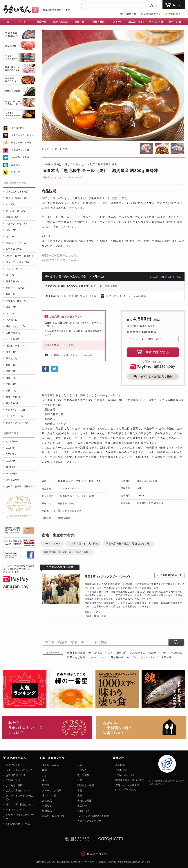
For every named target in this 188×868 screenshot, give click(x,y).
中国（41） (12, 384)
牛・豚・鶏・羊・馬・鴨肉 (83, 544)
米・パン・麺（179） (17, 211)
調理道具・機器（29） (17, 301)
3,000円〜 (11, 448)
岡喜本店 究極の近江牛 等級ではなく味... (129, 544)
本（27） (11, 314)
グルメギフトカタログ (145, 657)
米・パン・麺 (156, 22)
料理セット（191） (16, 288)
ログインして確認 (72, 511)
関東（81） (12, 352)
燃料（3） (11, 294)
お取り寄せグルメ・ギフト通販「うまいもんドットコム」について (47, 727)
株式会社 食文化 (97, 854)
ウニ (105, 657)
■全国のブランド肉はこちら (59, 260)
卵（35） (11, 237)
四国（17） (12, 391)
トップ (45, 149)
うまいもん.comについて (19, 770)
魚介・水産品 (60, 22)
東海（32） (12, 365)
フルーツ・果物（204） (18, 224)
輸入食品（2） (13, 403)
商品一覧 (41, 22)
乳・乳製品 (83, 775)
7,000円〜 (11, 461)
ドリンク (82, 770)
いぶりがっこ (138, 653)
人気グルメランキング (22, 135)
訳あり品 (16, 172)
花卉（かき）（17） (16, 326)
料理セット (48, 806)
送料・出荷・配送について (20, 804)
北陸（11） (12, 378)
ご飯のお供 (83, 811)
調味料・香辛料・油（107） (20, 256)
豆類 (80, 780)
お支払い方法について (18, 791)
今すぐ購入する (153, 352)
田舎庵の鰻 (117, 657)
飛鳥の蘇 (122, 653)
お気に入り (130, 14)
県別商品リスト (14, 480)
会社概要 (120, 765)
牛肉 (65, 149)
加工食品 (47, 801)
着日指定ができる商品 (17, 192)
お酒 (80, 765)
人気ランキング (158, 653)
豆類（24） (12, 230)
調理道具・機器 (86, 785)
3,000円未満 (12, 442)
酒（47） (11, 275)
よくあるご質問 (14, 785)
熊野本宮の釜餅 (76, 653)
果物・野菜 (98, 22)
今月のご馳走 (18, 128)
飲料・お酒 (175, 22)
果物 (45, 780)
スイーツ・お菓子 (52, 791)
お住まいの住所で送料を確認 (166, 277)
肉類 (45, 770)
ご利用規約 (121, 770)
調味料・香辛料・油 (53, 816)
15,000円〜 (12, 474)
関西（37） (12, 371)
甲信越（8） (12, 358)
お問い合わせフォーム (18, 824)
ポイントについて (15, 810)
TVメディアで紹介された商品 (93, 816)
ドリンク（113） (15, 269)
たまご (46, 775)
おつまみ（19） (14, 339)
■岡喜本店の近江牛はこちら (59, 255)
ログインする (13, 765)
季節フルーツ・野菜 (21, 143)
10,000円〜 (12, 467)
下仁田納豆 (176, 653)
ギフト (22, 22)
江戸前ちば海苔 (76, 657)
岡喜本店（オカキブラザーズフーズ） (63, 177)
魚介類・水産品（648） (18, 198)
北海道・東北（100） (17, 346)
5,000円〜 (11, 454)
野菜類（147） (13, 217)
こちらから (86, 355)
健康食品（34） (14, 281)
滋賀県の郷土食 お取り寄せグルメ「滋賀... (67, 552)
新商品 (98, 653)
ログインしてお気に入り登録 (153, 376)
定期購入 (16, 165)
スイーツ (118, 22)
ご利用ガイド (176, 14)
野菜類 (46, 785)
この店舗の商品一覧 (171, 575)
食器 (80, 791)
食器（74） (12, 307)
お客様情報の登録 (15, 775)
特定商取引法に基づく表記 (130, 780)
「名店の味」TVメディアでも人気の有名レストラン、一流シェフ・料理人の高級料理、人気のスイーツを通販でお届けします (141, 727)
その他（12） (13, 320)
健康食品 (47, 811)
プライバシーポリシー (127, 775)
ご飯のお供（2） (14, 333)
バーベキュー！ (52, 544)
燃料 (80, 795)
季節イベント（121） (17, 410)
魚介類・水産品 (51, 765)
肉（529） (11, 204)
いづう (109, 653)
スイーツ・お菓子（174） (19, 262)
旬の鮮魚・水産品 (20, 157)
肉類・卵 (79, 22)
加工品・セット (137, 22)
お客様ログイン (152, 14)
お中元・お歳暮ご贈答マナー (20, 486)
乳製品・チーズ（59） (17, 243)
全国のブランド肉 (20, 150)
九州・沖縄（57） (15, 397)
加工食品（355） (15, 249)
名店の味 (167, 657)
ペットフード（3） (16, 416)
